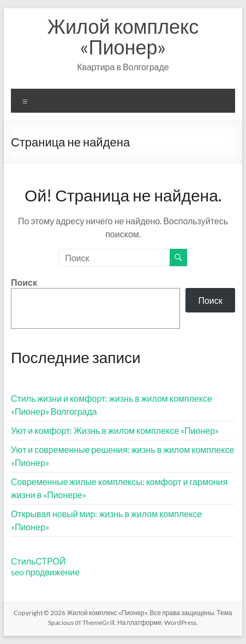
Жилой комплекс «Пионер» (123, 36)
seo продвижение (45, 572)
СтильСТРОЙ (38, 561)
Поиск (24, 282)
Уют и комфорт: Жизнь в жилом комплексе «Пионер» (115, 430)
